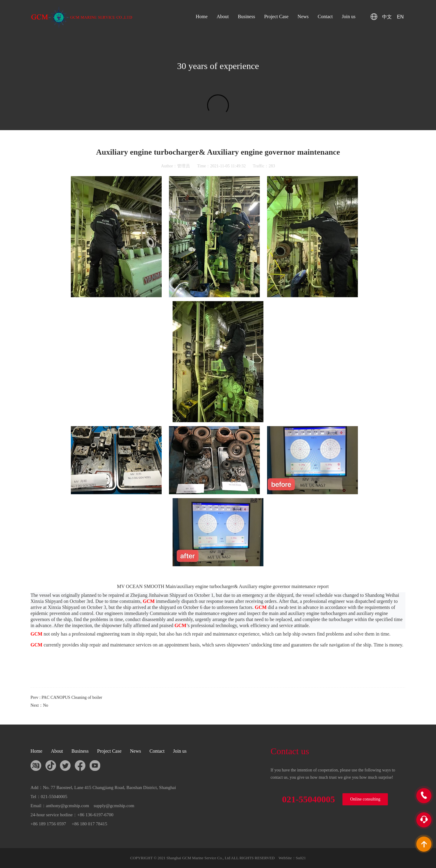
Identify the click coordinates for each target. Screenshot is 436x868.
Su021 (301, 858)
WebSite (285, 858)
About (223, 16)
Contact (325, 16)
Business (247, 16)
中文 (387, 17)
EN (400, 17)
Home (201, 16)
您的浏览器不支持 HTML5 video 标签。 (218, 109)
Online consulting (365, 799)
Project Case (276, 16)
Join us (349, 16)
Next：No (39, 705)
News (303, 16)
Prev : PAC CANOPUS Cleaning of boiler (66, 697)
